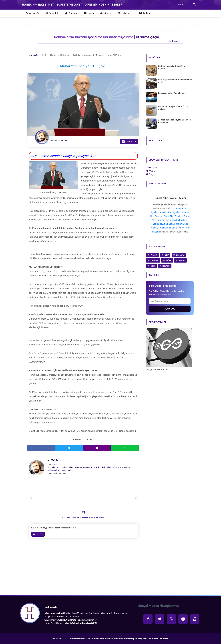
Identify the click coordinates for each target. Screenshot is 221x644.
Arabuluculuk (53, 470)
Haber (65, 467)
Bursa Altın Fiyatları (173, 216)
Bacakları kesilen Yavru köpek (172, 93)
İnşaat (63, 470)
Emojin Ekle (38, 534)
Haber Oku (50, 623)
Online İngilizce (79, 623)
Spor (153, 266)
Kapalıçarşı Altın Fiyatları (163, 224)
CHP (167, 255)
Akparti (154, 255)
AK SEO (51, 460)
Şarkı (70, 470)
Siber (54, 467)
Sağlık (169, 260)
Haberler (155, 260)
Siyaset (182, 260)
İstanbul (166, 266)
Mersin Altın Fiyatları (168, 228)
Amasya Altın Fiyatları (170, 212)
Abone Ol (170, 309)
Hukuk (89, 467)
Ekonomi (180, 255)
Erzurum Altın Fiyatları (176, 220)
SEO (49, 467)
